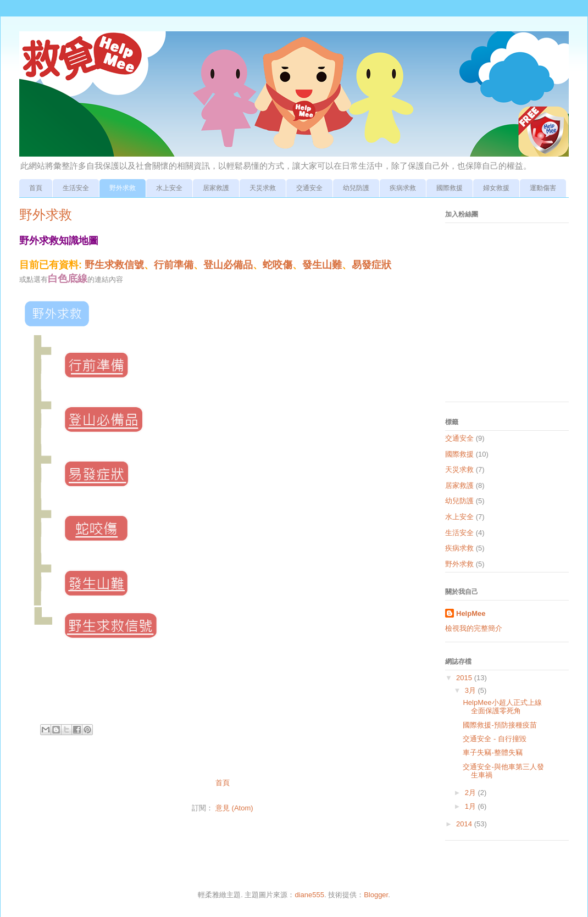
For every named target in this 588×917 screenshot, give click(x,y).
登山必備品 (228, 265)
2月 (471, 793)
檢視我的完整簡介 (474, 628)
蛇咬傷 (278, 265)
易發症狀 (371, 265)
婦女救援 (496, 188)
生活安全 (76, 188)
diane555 (309, 895)
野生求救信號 (114, 265)
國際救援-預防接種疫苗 (500, 725)
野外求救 (123, 188)
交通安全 (309, 188)
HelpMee (471, 613)
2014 (465, 824)
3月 (471, 690)
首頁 (36, 188)
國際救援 (450, 188)
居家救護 (216, 188)
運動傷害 (543, 188)
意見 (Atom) (234, 808)
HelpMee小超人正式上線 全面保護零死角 (502, 707)
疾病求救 (403, 188)
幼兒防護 (356, 188)
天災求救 (263, 188)
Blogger (376, 895)
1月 (471, 806)
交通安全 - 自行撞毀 (495, 739)
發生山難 (322, 265)
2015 (465, 678)
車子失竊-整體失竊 (492, 752)
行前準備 (174, 265)
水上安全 (169, 188)
